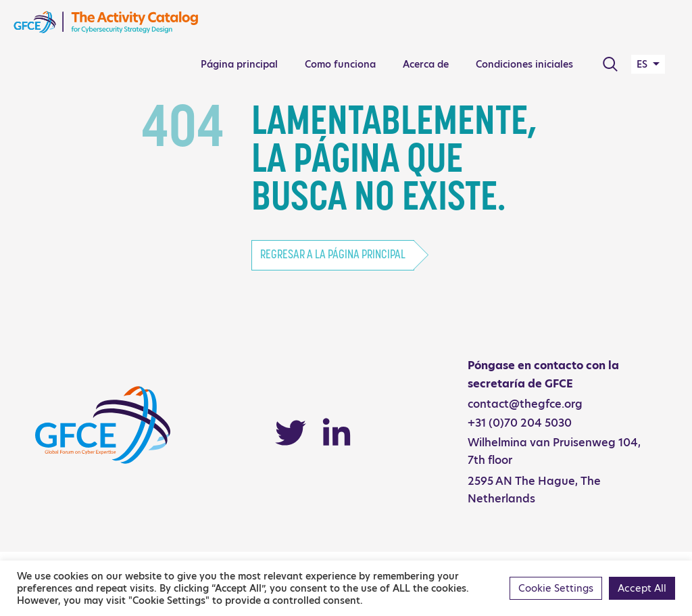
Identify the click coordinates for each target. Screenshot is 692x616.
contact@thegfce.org (525, 404)
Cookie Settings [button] (556, 588)
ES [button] (643, 64)
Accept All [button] (642, 588)
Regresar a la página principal (333, 255)
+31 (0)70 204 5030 (520, 423)
